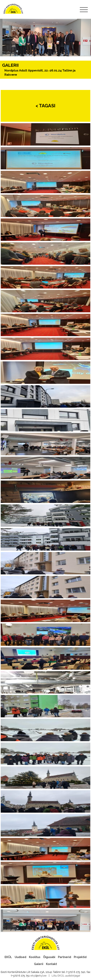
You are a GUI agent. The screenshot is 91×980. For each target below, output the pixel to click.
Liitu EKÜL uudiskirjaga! (66, 976)
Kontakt (51, 964)
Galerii (39, 964)
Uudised (20, 957)
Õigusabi (49, 957)
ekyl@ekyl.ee (39, 976)
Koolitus (35, 957)
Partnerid (65, 957)
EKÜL (8, 957)
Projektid (80, 957)
